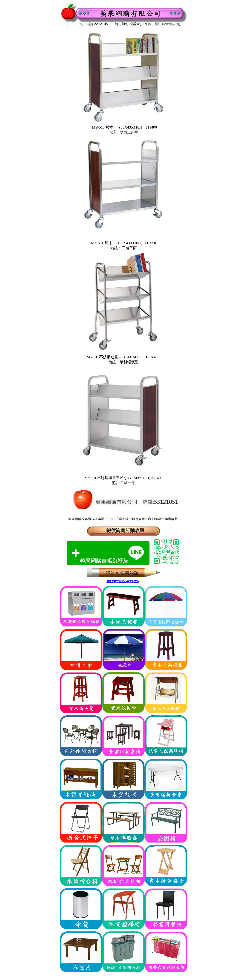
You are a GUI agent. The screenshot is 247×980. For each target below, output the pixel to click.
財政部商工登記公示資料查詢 (123, 581)
